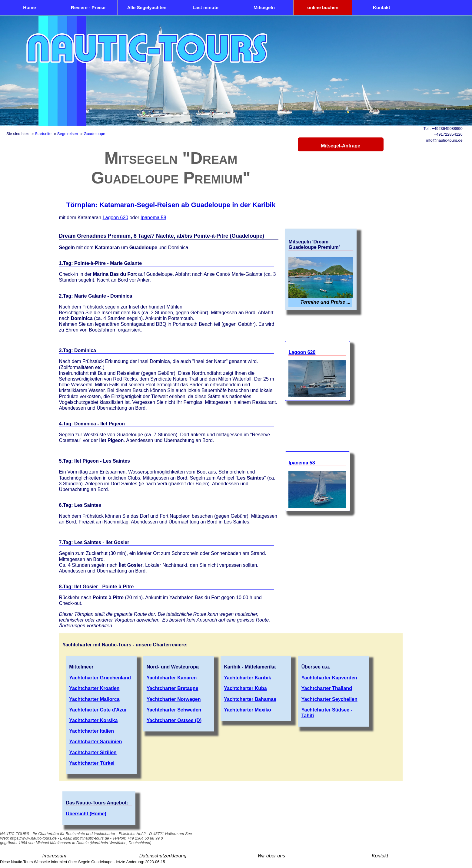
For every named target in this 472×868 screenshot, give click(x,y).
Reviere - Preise (88, 7)
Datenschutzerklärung (163, 856)
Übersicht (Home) (86, 814)
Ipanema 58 (153, 218)
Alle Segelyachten (147, 7)
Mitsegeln (264, 7)
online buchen (323, 7)
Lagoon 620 (116, 218)
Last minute (206, 7)
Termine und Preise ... (326, 302)
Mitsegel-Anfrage (341, 146)
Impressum (54, 856)
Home (29, 7)
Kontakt (382, 7)
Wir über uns (272, 856)
